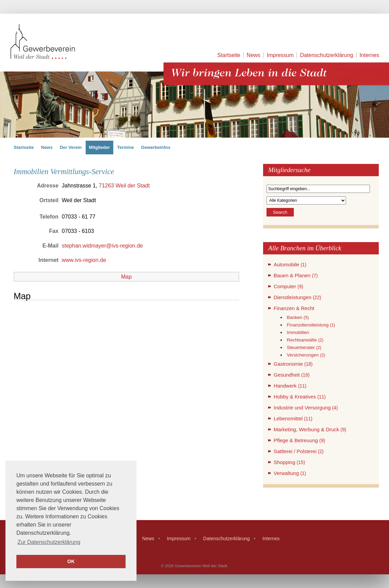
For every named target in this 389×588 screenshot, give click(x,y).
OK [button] (71, 561)
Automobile (290, 264)
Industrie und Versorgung (306, 408)
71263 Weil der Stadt (124, 186)
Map (126, 277)
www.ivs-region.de (84, 260)
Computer (289, 286)
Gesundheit (292, 375)
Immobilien (298, 332)
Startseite (229, 55)
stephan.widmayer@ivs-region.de (102, 246)
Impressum (280, 55)
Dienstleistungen (297, 297)
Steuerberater (304, 347)
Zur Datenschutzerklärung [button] (49, 542)
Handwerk (290, 386)
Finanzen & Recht (294, 308)
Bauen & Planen (296, 275)
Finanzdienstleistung (311, 325)
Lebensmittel (293, 418)
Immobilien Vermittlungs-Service (64, 172)
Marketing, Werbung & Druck (310, 429)
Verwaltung (290, 473)
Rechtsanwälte (305, 340)
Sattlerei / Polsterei (299, 451)
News (254, 55)
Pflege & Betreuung (299, 440)
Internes (369, 55)
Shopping (289, 462)
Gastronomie (293, 364)
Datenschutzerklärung (327, 55)
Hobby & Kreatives (300, 397)
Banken (298, 317)
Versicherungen (306, 355)
